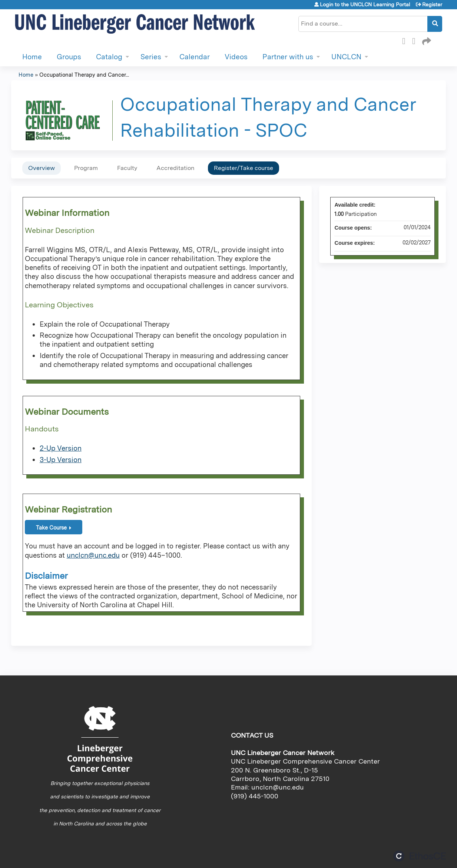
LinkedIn (416, 40)
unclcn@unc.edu (93, 555)
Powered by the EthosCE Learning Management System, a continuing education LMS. (420, 856)
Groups (69, 57)
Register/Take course (244, 168)
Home (32, 57)
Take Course (51, 528)
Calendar (195, 57)
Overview (42, 168)
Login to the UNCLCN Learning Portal (365, 4)
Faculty (127, 168)
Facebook (406, 40)
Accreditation (175, 168)
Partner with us (288, 57)
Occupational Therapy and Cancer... (84, 75)
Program (86, 168)
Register (432, 4)
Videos (236, 57)
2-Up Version (61, 448)
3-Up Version (61, 460)
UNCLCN (346, 57)
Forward (426, 40)
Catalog (109, 57)
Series (151, 57)
